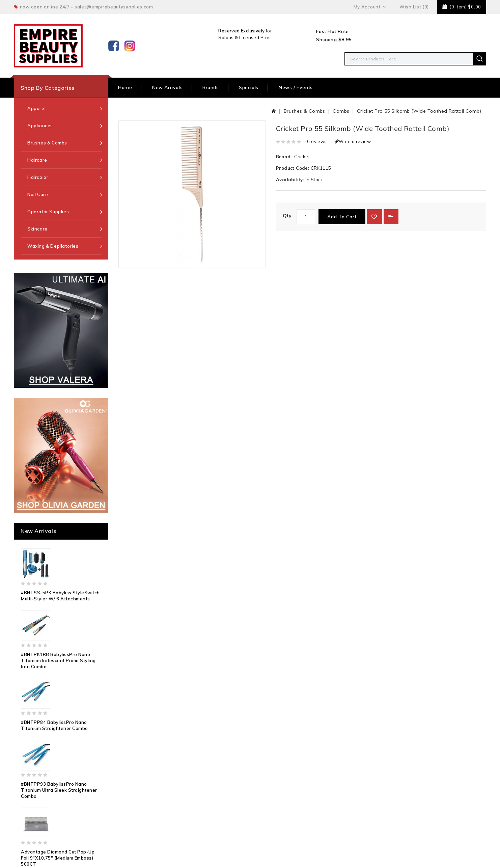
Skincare (37, 229)
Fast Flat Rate (332, 31)
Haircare (37, 160)
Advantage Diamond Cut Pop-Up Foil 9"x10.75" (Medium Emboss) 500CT (58, 858)
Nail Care (38, 194)
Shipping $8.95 (334, 39)
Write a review (353, 141)
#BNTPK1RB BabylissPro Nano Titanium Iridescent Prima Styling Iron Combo (58, 660)
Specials (249, 87)
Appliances (40, 126)
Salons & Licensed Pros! (245, 37)
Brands (211, 87)
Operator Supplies (48, 212)
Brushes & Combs (47, 143)
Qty (287, 216)
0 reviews (316, 141)
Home (125, 87)
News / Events (296, 87)
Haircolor (38, 177)
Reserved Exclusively (241, 31)
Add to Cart (342, 217)
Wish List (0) (414, 7)
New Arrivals (167, 87)
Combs (341, 111)
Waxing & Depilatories (53, 246)
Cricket (302, 157)
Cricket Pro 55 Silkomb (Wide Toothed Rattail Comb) (419, 111)
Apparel (36, 108)
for (268, 31)
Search (479, 59)
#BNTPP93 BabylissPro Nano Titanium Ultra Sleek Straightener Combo (59, 790)
